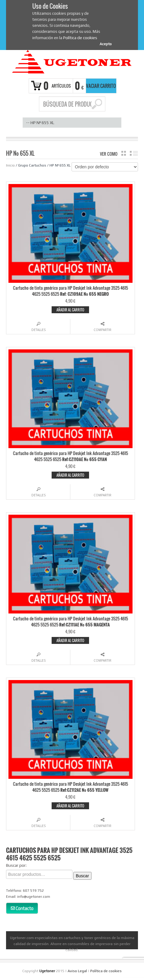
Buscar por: (16, 865)
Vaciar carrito (101, 86)
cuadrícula (124, 153)
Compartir (102, 330)
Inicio (10, 165)
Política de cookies (80, 38)
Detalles (38, 330)
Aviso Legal (77, 971)
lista (134, 153)
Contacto (22, 908)
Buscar (82, 876)
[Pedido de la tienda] (105, 167)
